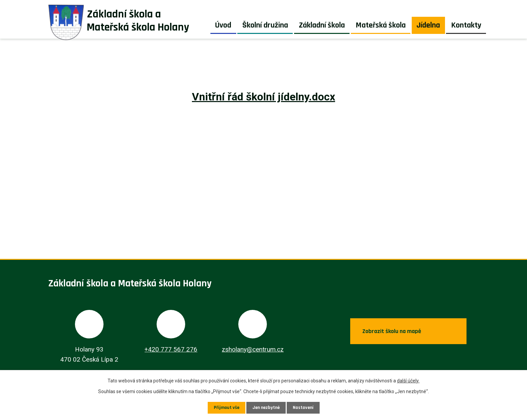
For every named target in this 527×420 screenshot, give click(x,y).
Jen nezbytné (266, 408)
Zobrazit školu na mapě (391, 331)
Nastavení (303, 408)
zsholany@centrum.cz (253, 349)
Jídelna (428, 25)
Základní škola (322, 25)
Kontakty (466, 25)
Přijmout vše (226, 408)
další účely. (408, 381)
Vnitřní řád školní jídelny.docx (263, 97)
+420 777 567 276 (171, 349)
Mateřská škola (381, 25)
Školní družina (265, 25)
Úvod (223, 25)
